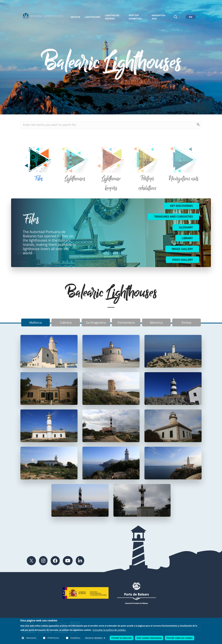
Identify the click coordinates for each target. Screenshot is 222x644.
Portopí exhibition (135, 17)
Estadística (75, 638)
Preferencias (53, 638)
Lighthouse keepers (112, 17)
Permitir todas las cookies (180, 638)
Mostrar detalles (95, 638)
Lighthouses (93, 17)
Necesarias (31, 638)
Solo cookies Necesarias (149, 638)
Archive (75, 17)
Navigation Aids (158, 17)
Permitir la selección (122, 638)
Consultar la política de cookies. (109, 630)
